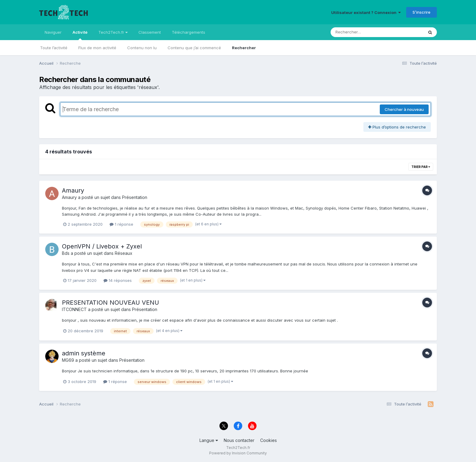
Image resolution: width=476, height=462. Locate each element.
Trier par (421, 167)
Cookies (269, 440)
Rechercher (244, 48)
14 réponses (118, 280)
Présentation (135, 197)
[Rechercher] (360, 32)
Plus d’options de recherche (397, 127)
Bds (66, 253)
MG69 (68, 360)
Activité (80, 35)
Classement (150, 32)
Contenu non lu (142, 48)
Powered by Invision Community (238, 453)
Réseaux (124, 253)
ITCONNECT (74, 309)
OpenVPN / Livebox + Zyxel (102, 246)
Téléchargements (189, 32)
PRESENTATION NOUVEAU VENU (110, 303)
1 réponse (121, 224)
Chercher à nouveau (404, 109)
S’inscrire (422, 12)
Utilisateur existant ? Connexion (366, 12)
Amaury (73, 190)
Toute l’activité (54, 48)
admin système (84, 353)
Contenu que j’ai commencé (194, 48)
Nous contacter (239, 440)
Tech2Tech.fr (113, 32)
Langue (209, 440)
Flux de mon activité (97, 48)
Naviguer (53, 32)
